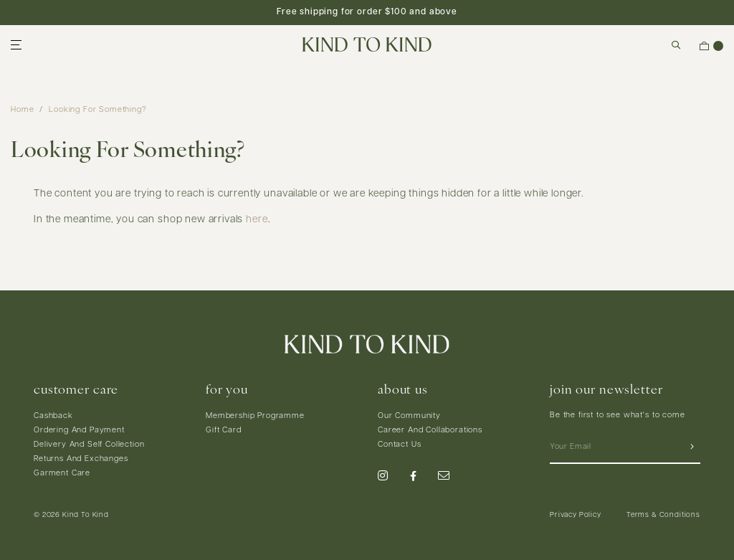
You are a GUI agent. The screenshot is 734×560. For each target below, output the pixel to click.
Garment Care (62, 474)
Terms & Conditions (663, 515)
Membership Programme (255, 416)
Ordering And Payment (79, 431)
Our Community (409, 416)
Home (22, 110)
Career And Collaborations (430, 431)
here (257, 220)
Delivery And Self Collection (89, 445)
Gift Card (224, 431)
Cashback (53, 416)
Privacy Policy (576, 515)
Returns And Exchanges (81, 459)
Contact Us (399, 445)
